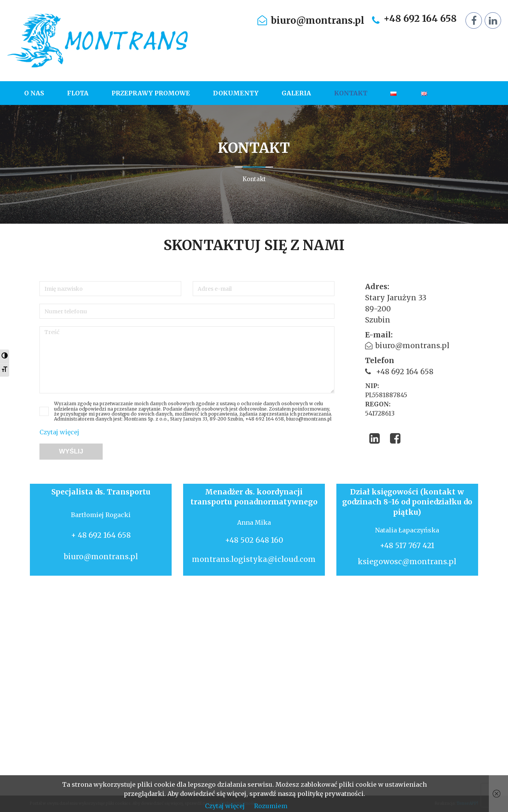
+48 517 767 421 (407, 545)
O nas (34, 93)
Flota (78, 93)
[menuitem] (40, 93)
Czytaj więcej (59, 432)
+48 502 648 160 (254, 540)
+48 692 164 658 (420, 19)
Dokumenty (236, 93)
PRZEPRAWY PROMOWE (151, 93)
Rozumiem (271, 806)
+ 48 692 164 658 (101, 535)
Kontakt (351, 93)
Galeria (296, 93)
